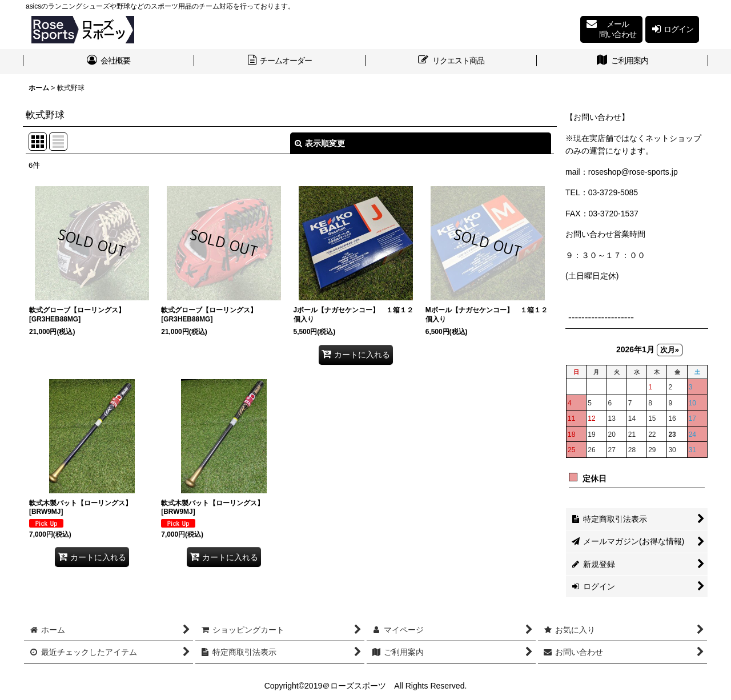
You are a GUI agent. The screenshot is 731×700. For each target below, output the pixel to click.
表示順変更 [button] (320, 143)
